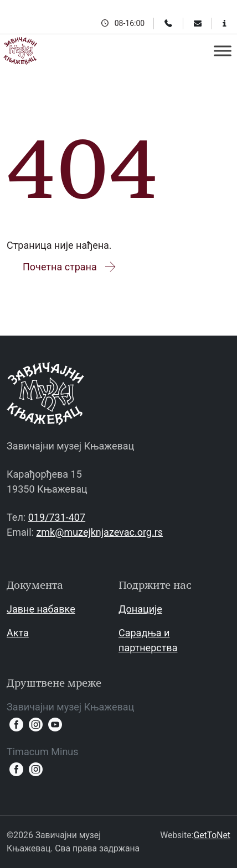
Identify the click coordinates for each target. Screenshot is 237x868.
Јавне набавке (41, 609)
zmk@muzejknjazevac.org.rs (99, 532)
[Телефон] (168, 23)
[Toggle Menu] (223, 51)
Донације (140, 609)
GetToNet (212, 835)
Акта (18, 633)
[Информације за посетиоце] (225, 23)
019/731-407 (57, 517)
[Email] (198, 23)
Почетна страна (70, 267)
